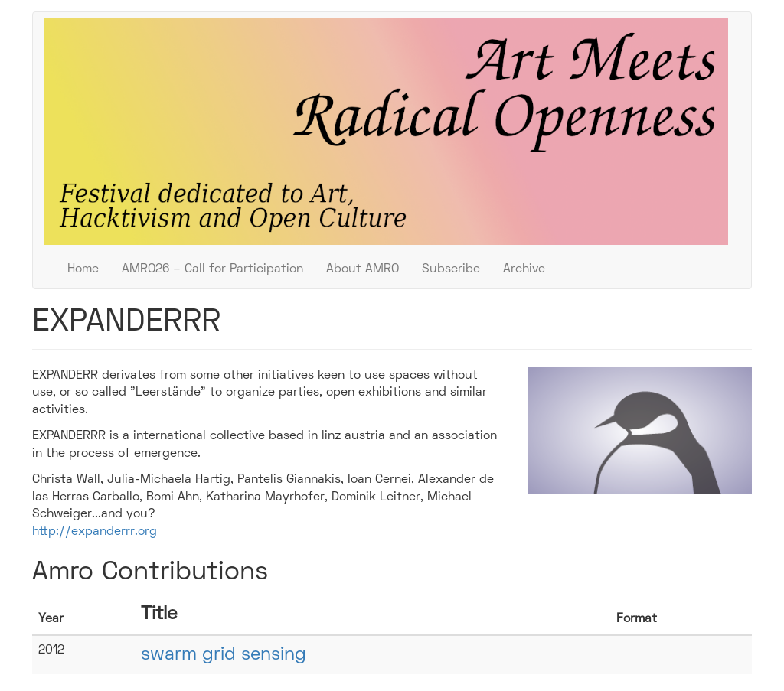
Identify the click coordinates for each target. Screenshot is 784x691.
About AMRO (363, 269)
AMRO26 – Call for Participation (212, 269)
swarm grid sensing (224, 655)
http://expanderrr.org (95, 532)
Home (83, 269)
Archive (524, 269)
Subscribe (451, 269)
